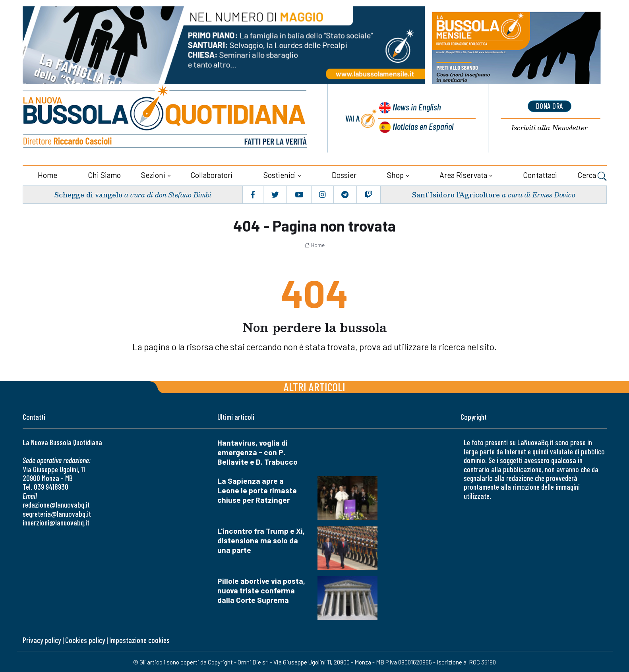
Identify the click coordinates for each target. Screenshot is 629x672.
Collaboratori (211, 174)
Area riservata (463, 174)
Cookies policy (85, 639)
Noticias (423, 126)
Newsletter (550, 127)
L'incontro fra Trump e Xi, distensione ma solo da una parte (261, 539)
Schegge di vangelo (88, 193)
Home (47, 174)
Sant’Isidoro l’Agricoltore (455, 193)
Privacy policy (42, 639)
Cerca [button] (592, 175)
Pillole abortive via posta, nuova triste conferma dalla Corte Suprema (261, 589)
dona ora (550, 106)
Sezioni (153, 174)
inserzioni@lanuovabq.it (56, 521)
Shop (395, 174)
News (416, 107)
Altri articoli (314, 385)
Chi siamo (104, 174)
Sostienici (280, 174)
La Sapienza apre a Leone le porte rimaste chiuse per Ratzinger (257, 489)
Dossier (344, 174)
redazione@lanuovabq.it (56, 503)
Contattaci (540, 174)
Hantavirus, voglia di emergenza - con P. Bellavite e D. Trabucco (257, 451)
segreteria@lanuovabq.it (57, 513)
